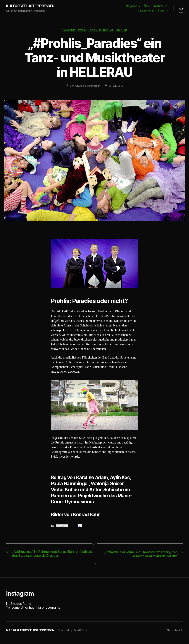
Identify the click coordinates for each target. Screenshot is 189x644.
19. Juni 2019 (116, 86)
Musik (82, 30)
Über (147, 6)
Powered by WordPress (74, 635)
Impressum (161, 6)
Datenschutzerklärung (151, 11)
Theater (122, 30)
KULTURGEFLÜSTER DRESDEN (32, 6)
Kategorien (131, 6)
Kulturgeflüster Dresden (87, 86)
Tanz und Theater (101, 30)
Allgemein (68, 30)
